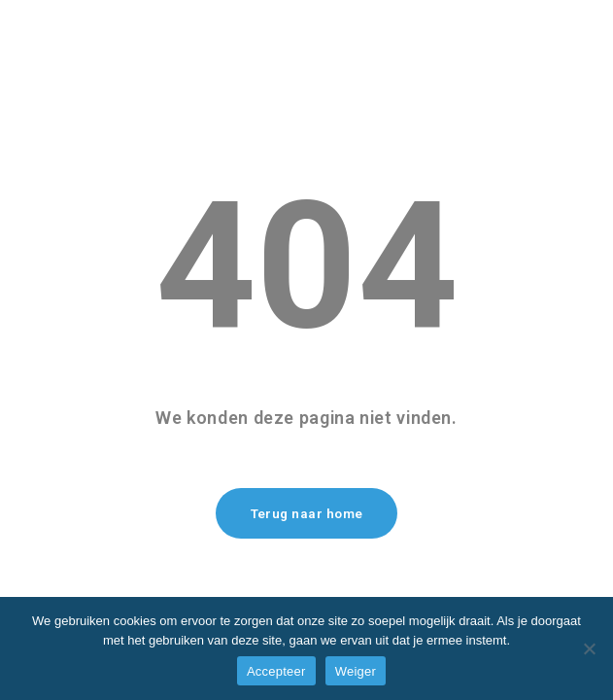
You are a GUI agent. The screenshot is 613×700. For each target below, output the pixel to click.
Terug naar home (307, 514)
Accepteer (276, 671)
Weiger (356, 671)
